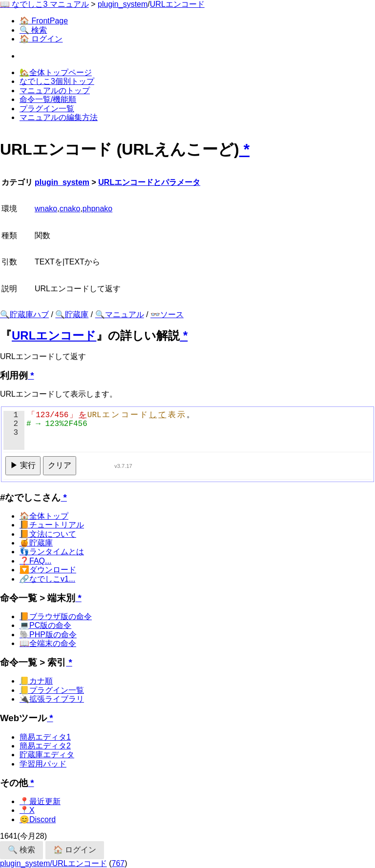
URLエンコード (177, 4)
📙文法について (48, 534)
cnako (70, 209)
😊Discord (38, 819)
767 (118, 863)
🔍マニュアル (120, 314)
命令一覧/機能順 (48, 99)
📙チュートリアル (52, 525)
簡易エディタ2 (45, 746)
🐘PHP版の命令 (48, 635)
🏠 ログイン (41, 39)
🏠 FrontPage (44, 21)
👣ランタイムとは (52, 552)
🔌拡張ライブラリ (52, 699)
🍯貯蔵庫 (36, 543)
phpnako (97, 209)
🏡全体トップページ (56, 72)
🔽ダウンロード (48, 570)
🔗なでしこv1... (47, 579)
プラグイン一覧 (47, 109)
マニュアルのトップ (55, 91)
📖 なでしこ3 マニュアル (44, 4)
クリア (60, 465)
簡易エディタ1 (45, 737)
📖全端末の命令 (48, 643)
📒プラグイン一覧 (52, 690)
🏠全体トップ (44, 516)
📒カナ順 (36, 681)
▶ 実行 (23, 465)
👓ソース (167, 314)
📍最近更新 (40, 801)
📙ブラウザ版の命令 (56, 616)
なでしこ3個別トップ (57, 81)
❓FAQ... (35, 561)
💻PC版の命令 (45, 625)
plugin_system (123, 4)
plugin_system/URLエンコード (53, 863)
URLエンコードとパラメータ (149, 182)
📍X (27, 810)
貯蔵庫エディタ (47, 755)
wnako (46, 209)
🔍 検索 (33, 30)
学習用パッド (43, 764)
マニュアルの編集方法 (59, 117)
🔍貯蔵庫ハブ (24, 314)
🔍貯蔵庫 (72, 314)
